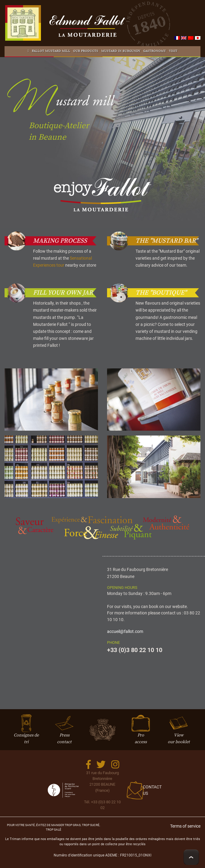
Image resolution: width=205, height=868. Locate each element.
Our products (86, 51)
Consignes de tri (26, 733)
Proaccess (141, 733)
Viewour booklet (179, 733)
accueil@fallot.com (125, 632)
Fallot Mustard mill (51, 51)
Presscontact (64, 733)
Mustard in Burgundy (121, 51)
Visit (173, 51)
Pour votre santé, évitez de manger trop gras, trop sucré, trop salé (54, 827)
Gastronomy (155, 51)
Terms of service (185, 826)
